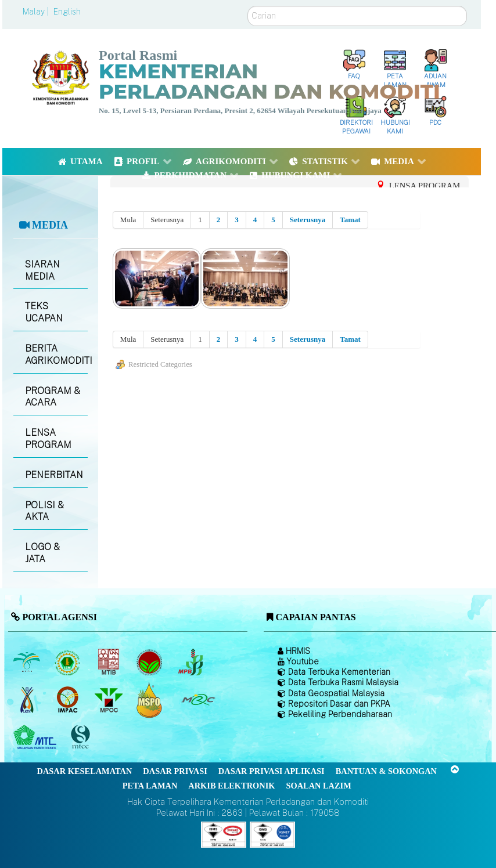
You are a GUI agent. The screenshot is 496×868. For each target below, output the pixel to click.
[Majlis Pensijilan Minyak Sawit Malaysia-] (151, 699)
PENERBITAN (54, 475)
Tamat (350, 220)
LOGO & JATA (42, 553)
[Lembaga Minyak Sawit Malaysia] (28, 662)
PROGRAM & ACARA (53, 397)
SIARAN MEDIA (42, 270)
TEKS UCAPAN (44, 312)
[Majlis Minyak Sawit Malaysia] (109, 700)
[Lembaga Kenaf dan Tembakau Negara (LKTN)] (28, 700)
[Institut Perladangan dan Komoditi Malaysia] (69, 700)
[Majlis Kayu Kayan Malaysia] (36, 737)
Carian (248, 6)
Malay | (37, 12)
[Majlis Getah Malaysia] (198, 700)
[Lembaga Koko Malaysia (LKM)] (151, 662)
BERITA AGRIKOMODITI (56, 355)
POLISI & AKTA (44, 511)
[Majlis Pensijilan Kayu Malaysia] (82, 737)
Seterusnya (308, 220)
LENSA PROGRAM (48, 439)
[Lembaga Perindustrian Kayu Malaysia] (109, 662)
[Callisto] (224, 834)
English (67, 12)
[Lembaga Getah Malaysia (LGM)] (69, 662)
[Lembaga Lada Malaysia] (191, 662)
